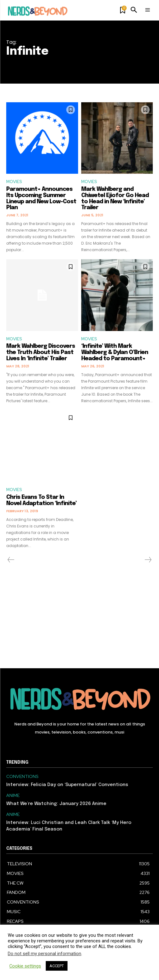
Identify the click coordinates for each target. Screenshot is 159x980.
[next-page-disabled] (148, 560)
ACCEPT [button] (57, 966)
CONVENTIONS (22, 777)
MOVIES (14, 182)
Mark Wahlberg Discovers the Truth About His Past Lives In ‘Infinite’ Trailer (41, 352)
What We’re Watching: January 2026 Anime (56, 804)
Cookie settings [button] (25, 966)
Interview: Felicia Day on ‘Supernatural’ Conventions (67, 785)
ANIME (13, 796)
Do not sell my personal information (44, 954)
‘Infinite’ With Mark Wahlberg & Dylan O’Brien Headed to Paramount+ (115, 352)
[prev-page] (11, 560)
